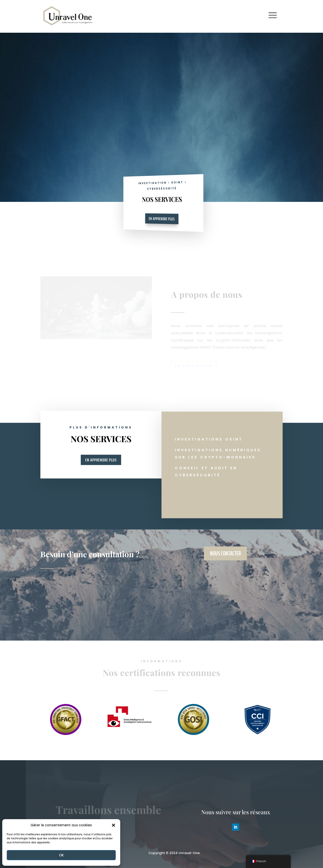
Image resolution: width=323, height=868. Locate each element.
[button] (113, 825)
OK (61, 855)
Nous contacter (225, 553)
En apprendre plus (162, 219)
